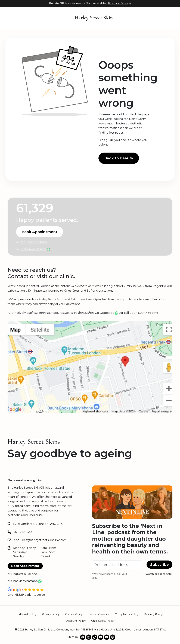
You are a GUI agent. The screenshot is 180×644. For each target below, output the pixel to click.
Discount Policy (76, 621)
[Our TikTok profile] (95, 637)
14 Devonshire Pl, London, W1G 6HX (38, 524)
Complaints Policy (127, 614)
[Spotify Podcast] (83, 637)
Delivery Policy (153, 614)
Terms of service (99, 614)
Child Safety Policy (103, 621)
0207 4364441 (24, 532)
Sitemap (72, 637)
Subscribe (159, 565)
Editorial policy (27, 614)
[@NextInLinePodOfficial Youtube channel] (107, 637)
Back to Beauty (119, 158)
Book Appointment (40, 232)
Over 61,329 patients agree (26, 595)
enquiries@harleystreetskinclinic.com (40, 540)
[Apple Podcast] (113, 637)
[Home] (94, 18)
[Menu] (4, 18)
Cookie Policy (74, 614)
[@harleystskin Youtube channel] (101, 637)
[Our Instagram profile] (89, 637)
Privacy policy (51, 614)
